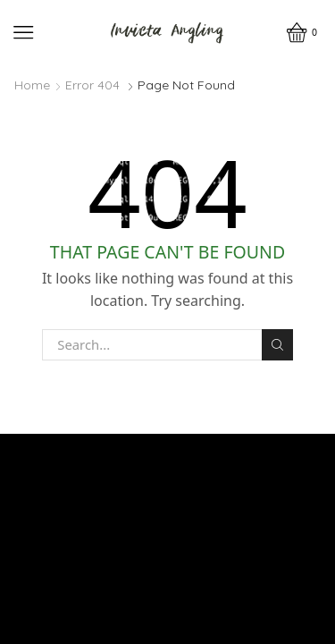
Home (32, 85)
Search (277, 345)
